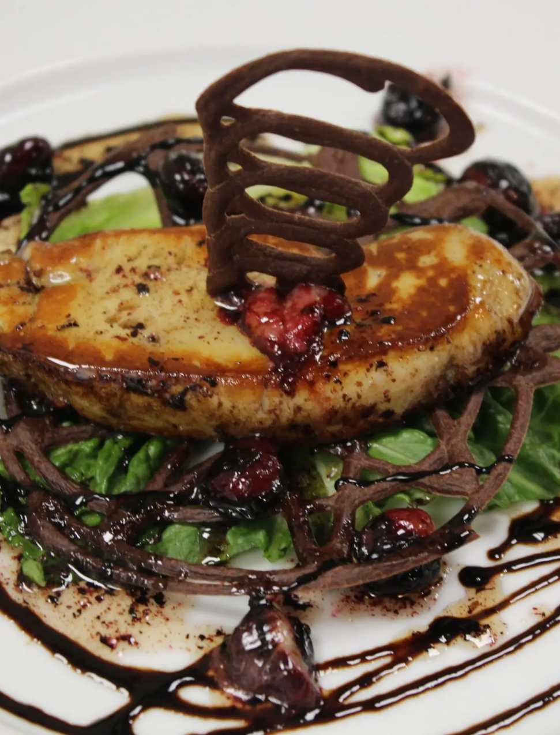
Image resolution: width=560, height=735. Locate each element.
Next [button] (147, 437)
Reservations (87, 214)
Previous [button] (26, 437)
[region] (87, 440)
